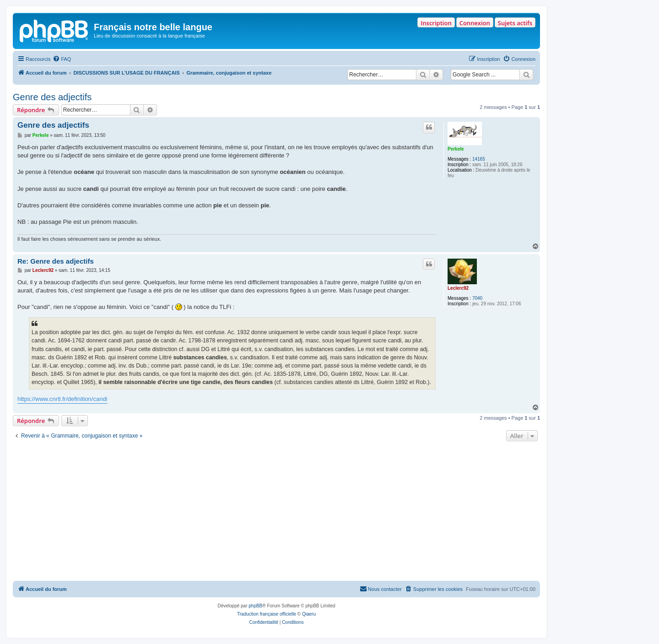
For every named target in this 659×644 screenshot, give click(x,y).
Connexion (475, 23)
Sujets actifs (515, 23)
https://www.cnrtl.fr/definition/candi (62, 399)
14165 (479, 159)
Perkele (456, 149)
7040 (477, 298)
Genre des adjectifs (52, 97)
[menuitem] (62, 59)
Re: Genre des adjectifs (56, 261)
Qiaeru (309, 614)
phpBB (255, 606)
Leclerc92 (458, 288)
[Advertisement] (276, 512)
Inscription (436, 23)
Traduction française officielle (267, 614)
